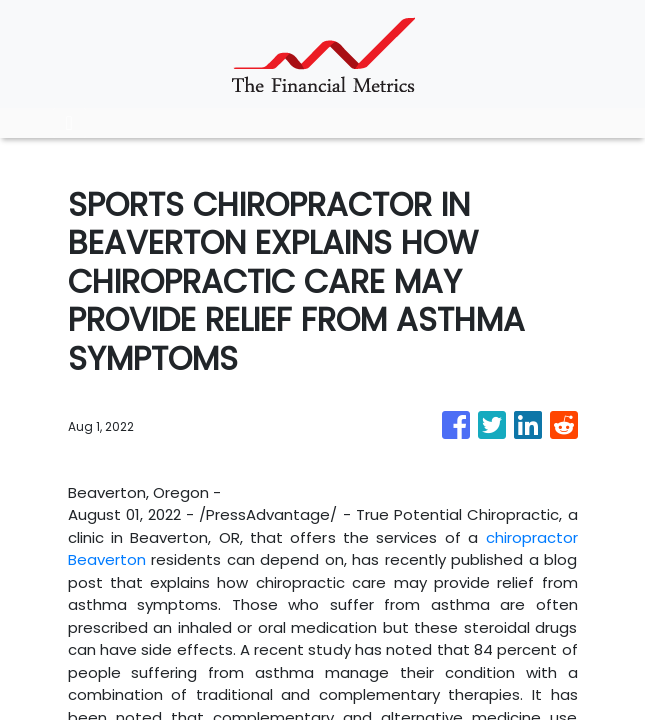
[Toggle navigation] (69, 123)
